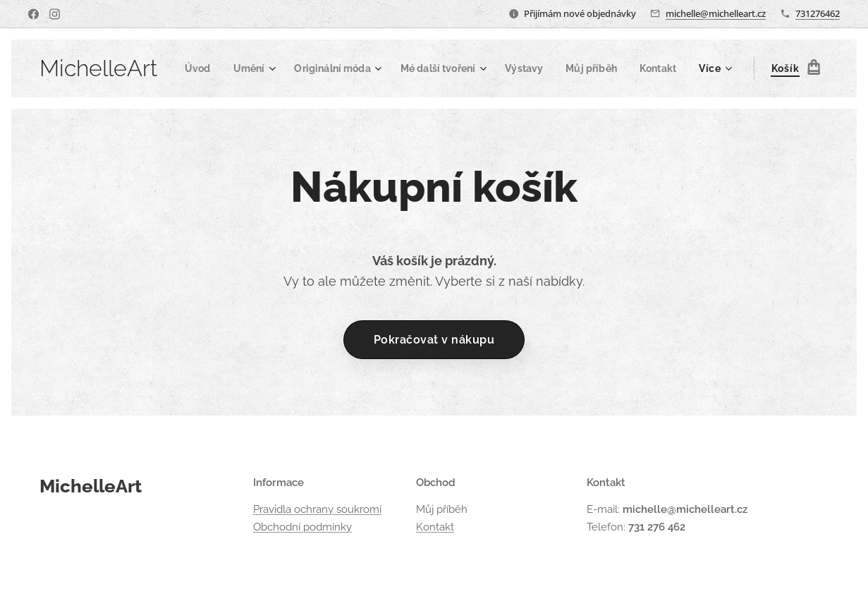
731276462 (818, 13)
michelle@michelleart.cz (716, 13)
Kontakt (435, 527)
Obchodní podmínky (302, 527)
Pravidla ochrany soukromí (317, 510)
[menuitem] (240, 68)
